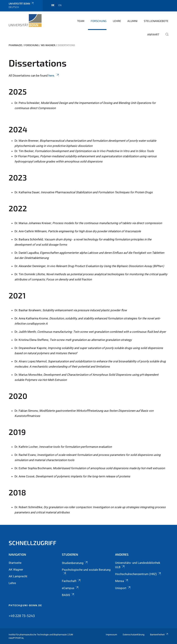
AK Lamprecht (18, 576)
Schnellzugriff (32, 543)
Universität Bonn (21, 4)
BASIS (68, 595)
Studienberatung (75, 563)
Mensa (122, 581)
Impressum (111, 635)
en (60, 5)
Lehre (117, 21)
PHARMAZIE (15, 45)
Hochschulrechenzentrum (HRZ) (138, 574)
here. (54, 76)
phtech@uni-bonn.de (25, 605)
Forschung (99, 21)
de (53, 5)
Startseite (15, 563)
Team (81, 21)
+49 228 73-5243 (22, 616)
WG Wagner (48, 45)
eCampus (70, 588)
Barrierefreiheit (159, 635)
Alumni (132, 21)
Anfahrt (153, 34)
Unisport (123, 588)
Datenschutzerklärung (134, 635)
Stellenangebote (156, 21)
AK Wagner (16, 570)
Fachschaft (71, 581)
